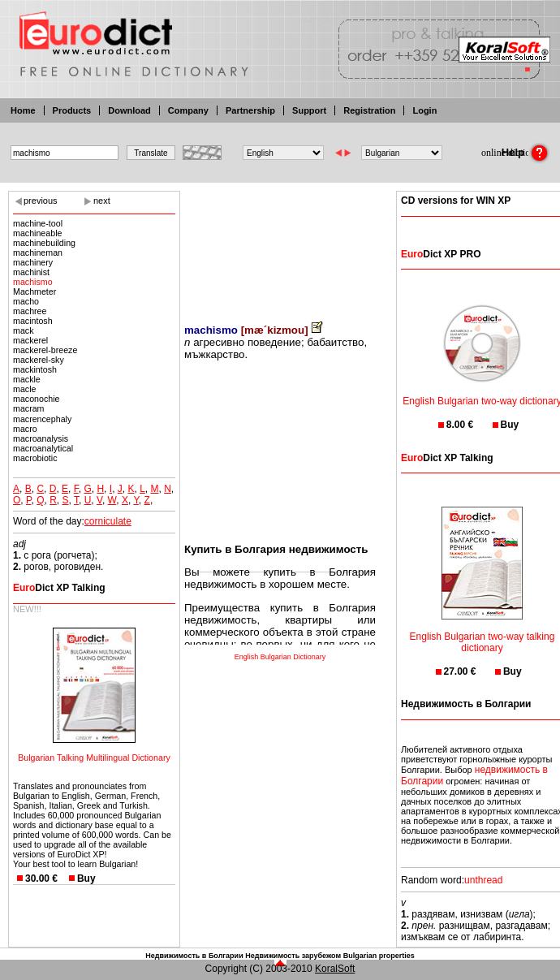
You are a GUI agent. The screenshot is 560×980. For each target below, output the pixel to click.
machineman (38, 253)
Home (23, 110)
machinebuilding (44, 243)
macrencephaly (42, 419)
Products (72, 110)
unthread (483, 880)
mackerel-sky (39, 360)
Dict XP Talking (59, 588)
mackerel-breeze (45, 350)
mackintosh (35, 369)
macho (26, 301)
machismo (33, 282)
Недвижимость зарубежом (293, 956)
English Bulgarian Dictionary (280, 657)
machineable (37, 233)
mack (23, 330)
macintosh (33, 321)
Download (129, 110)
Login (424, 110)
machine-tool (38, 223)
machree (30, 311)
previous (41, 201)
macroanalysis (41, 438)
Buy (86, 879)
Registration (369, 110)
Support (309, 110)
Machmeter (34, 291)
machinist (31, 272)
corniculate (108, 521)
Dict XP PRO (441, 254)
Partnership (250, 110)
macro (25, 429)
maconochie (36, 399)
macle (24, 389)
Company (188, 110)
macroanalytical (43, 448)
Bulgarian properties (379, 956)
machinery (33, 262)
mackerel (30, 340)
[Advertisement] (280, 246)
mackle (27, 379)
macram (31, 408)
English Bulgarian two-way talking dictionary (482, 632)
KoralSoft (335, 969)
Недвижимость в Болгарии (194, 956)
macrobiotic (35, 458)
